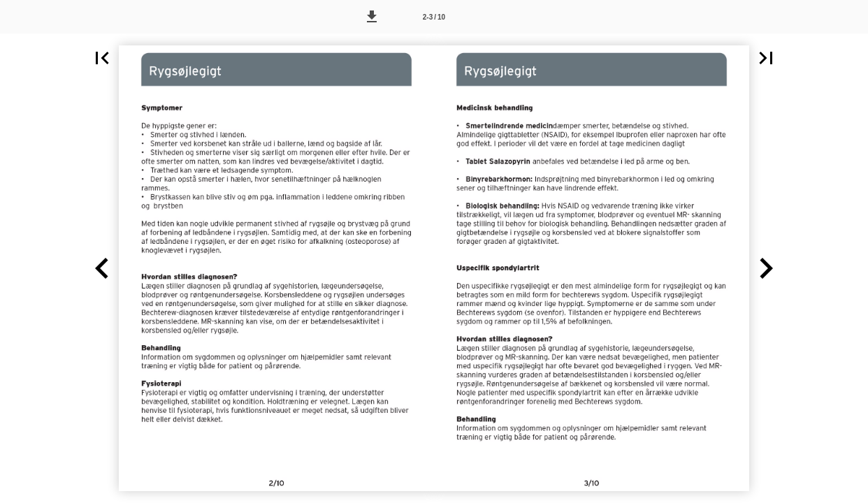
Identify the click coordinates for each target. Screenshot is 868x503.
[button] (372, 17)
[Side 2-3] (434, 17)
